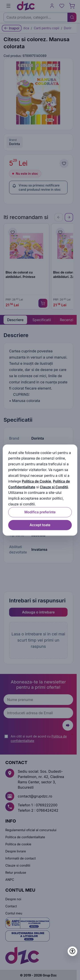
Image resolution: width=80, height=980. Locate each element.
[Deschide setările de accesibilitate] (72, 951)
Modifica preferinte (40, 512)
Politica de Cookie (36, 481)
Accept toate (40, 525)
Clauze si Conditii (54, 487)
